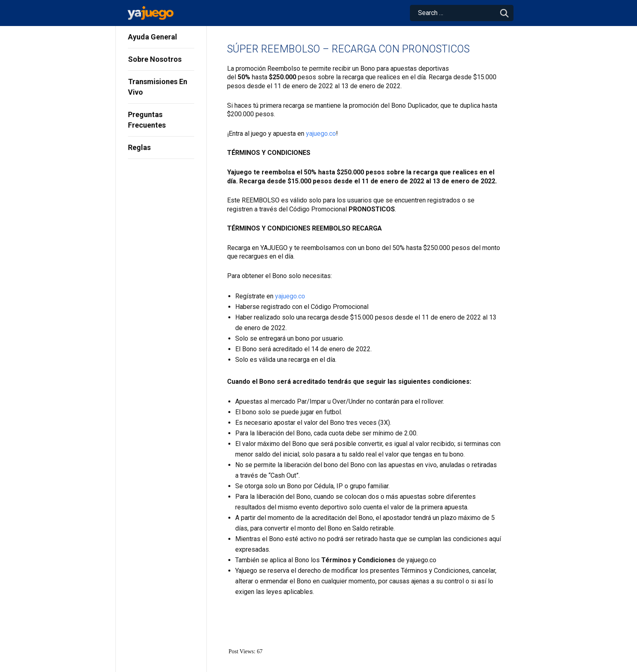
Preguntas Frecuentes (147, 120)
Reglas (139, 147)
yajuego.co (321, 134)
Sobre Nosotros (155, 59)
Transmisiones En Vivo (158, 87)
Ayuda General (153, 37)
